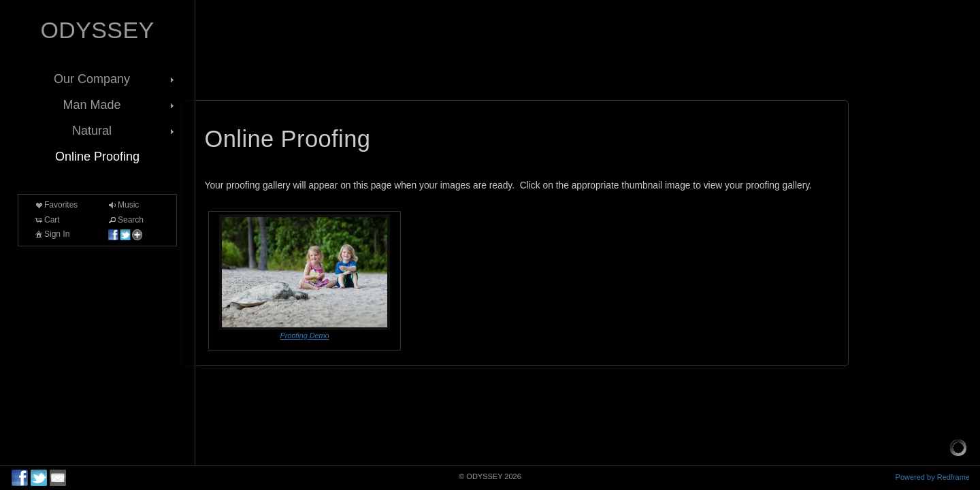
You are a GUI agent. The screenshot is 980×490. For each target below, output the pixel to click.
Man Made (120, 105)
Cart (47, 220)
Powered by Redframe (933, 477)
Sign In (51, 234)
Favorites (55, 205)
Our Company (115, 79)
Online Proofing (97, 157)
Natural (125, 131)
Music (123, 205)
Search (125, 220)
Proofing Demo (304, 336)
